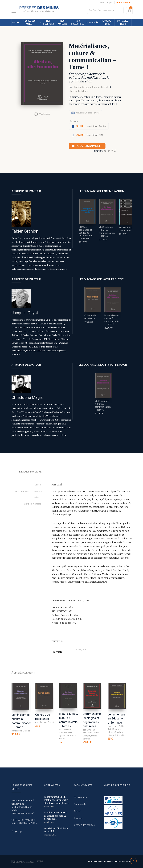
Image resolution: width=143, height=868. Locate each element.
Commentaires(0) (33, 504)
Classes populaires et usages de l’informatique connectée (86, 233)
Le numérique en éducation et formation (116, 719)
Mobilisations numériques (125, 229)
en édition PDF (90, 135)
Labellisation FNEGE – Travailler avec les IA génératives (56, 816)
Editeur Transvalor (123, 862)
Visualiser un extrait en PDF (88, 113)
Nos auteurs (62, 22)
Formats (74, 121)
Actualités (92, 22)
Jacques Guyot (100, 87)
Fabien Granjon (82, 87)
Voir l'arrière (45, 114)
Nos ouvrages (48, 22)
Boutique (78, 818)
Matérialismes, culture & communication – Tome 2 (69, 720)
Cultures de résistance (90, 317)
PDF (84, 650)
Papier (79, 650)
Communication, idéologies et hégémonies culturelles (93, 720)
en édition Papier (91, 126)
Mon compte (106, 2)
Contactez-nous (124, 2)
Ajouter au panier (89, 146)
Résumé (38, 485)
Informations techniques (28, 491)
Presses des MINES (29, 22)
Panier (77, 811)
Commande (80, 804)
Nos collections (78, 22)
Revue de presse (106, 22)
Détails (38, 498)
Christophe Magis (79, 91)
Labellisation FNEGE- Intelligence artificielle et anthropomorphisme (56, 800)
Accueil (16, 22)
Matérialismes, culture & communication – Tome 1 (22, 721)
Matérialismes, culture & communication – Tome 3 (107, 232)
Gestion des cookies (84, 825)
